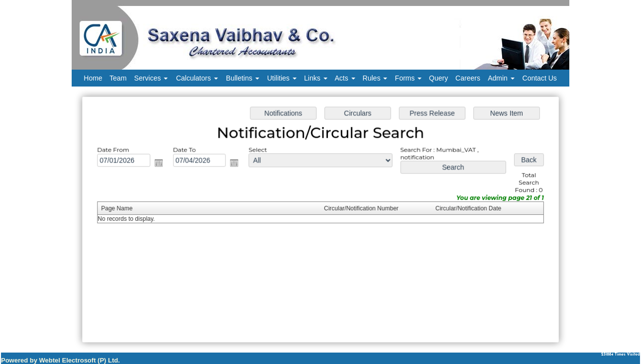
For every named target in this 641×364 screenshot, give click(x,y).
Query (438, 78)
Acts (345, 78)
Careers (468, 78)
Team (118, 78)
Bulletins (243, 78)
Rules (375, 78)
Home (93, 78)
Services (151, 78)
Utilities (282, 78)
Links (316, 78)
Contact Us (540, 78)
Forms (409, 78)
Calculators (197, 78)
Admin (501, 78)
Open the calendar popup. (162, 164)
